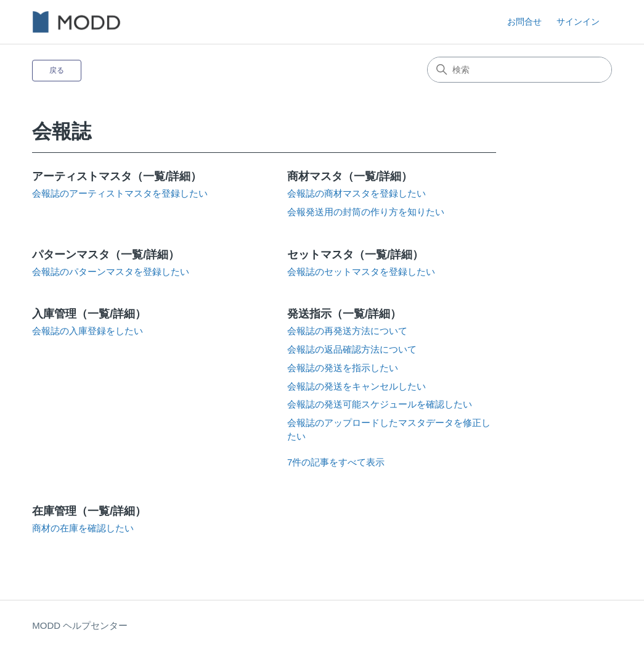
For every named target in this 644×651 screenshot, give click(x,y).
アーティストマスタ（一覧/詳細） (117, 176)
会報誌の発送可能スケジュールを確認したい (380, 404)
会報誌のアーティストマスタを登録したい (120, 194)
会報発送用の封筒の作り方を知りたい (366, 212)
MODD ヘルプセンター (80, 625)
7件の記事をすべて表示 (336, 462)
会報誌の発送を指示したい (343, 368)
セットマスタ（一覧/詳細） (355, 255)
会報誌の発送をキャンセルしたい (357, 387)
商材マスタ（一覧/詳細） (350, 176)
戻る (57, 70)
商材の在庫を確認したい (83, 528)
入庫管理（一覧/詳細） (89, 314)
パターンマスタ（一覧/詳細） (106, 255)
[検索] (520, 70)
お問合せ (524, 22)
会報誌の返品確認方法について (352, 350)
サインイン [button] (578, 22)
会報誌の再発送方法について (347, 331)
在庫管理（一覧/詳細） (89, 511)
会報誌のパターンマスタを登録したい (111, 272)
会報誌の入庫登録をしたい (88, 331)
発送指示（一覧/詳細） (344, 314)
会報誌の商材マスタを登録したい (357, 194)
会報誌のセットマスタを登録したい (361, 272)
